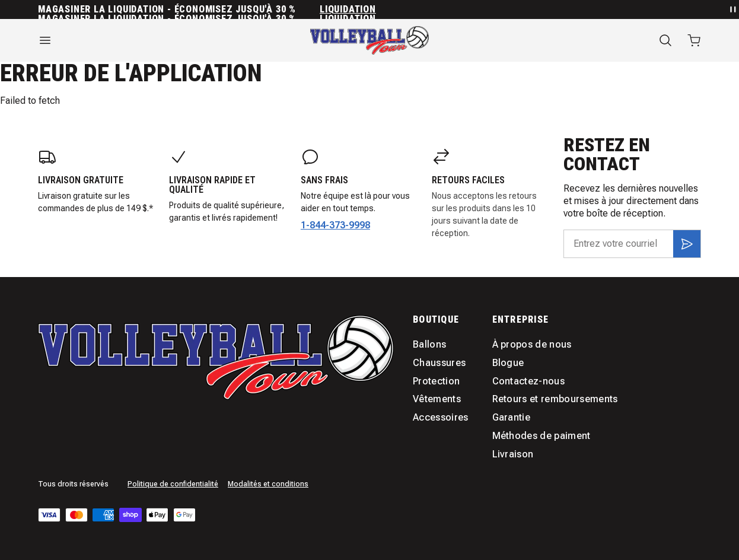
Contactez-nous (528, 381)
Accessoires (441, 417)
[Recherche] (665, 40)
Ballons (429, 344)
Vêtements (437, 399)
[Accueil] (369, 40)
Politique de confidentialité (173, 484)
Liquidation (348, 9)
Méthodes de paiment (541, 436)
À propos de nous (532, 344)
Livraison (513, 454)
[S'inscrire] (687, 244)
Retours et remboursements (555, 399)
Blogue (508, 363)
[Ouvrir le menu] (139, 40)
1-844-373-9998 (335, 225)
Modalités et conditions (268, 484)
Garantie (512, 417)
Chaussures (439, 363)
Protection (436, 381)
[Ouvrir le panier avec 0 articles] (694, 40)
